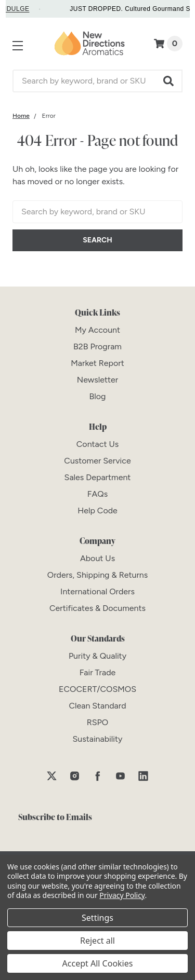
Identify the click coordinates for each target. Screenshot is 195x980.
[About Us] (97, 558)
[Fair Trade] (98, 672)
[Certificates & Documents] (97, 608)
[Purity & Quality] (97, 656)
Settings (97, 918)
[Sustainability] (98, 739)
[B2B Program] (97, 346)
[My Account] (97, 330)
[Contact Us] (97, 444)
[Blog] (98, 396)
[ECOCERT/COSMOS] (97, 689)
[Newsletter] (97, 380)
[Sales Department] (98, 477)
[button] (169, 81)
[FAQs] (97, 494)
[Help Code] (97, 511)
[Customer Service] (97, 461)
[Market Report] (97, 363)
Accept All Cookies (98, 963)
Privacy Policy (122, 895)
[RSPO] (98, 722)
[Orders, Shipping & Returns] (98, 575)
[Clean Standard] (97, 706)
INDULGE (22, 9)
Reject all (97, 941)
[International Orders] (97, 591)
